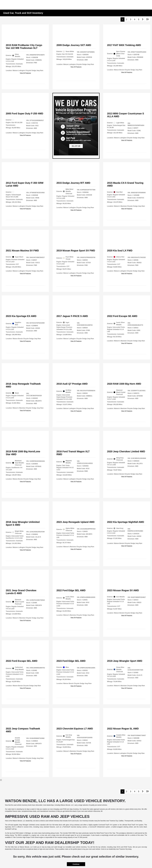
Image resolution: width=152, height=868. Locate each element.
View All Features (25, 73)
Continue (76, 864)
